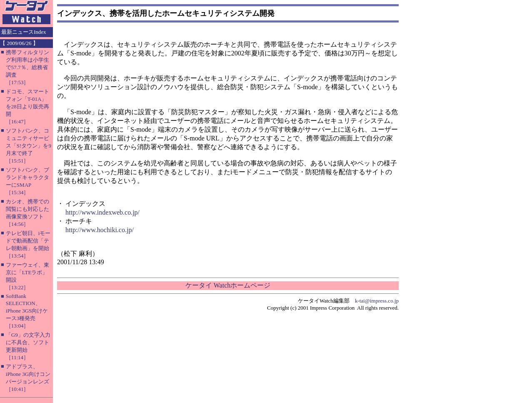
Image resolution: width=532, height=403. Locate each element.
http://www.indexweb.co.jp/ (102, 212)
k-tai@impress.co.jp (377, 301)
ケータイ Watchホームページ (228, 285)
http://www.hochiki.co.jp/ (100, 230)
